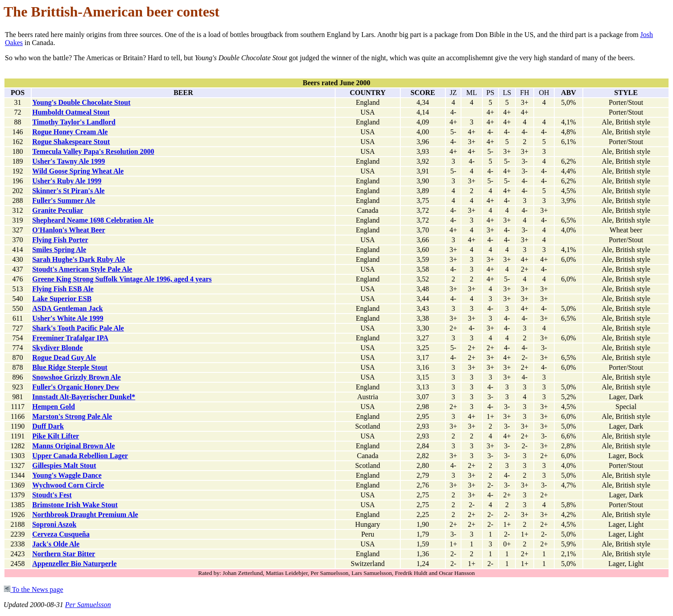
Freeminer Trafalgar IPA (70, 338)
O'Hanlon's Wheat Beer (69, 230)
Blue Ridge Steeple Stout (70, 367)
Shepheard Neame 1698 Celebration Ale (93, 220)
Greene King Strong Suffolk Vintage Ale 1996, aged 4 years (122, 279)
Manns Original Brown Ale (73, 446)
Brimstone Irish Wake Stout (75, 505)
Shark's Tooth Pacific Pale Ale (78, 328)
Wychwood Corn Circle (68, 485)
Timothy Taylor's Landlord (74, 122)
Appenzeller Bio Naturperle (74, 564)
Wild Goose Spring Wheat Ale (78, 171)
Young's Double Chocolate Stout (81, 102)
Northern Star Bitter (64, 554)
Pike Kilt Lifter (56, 436)
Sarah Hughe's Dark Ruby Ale (79, 259)
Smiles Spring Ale (59, 250)
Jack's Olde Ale (56, 544)
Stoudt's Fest (52, 495)
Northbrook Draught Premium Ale (85, 515)
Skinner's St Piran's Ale (68, 191)
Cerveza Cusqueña (61, 534)
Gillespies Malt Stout (64, 465)
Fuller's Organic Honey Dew (76, 387)
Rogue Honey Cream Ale (70, 132)
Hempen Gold (54, 407)
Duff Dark (48, 426)
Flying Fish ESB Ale (63, 289)
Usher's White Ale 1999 (68, 318)
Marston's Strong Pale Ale (72, 416)
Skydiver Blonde (57, 348)
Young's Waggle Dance (67, 475)
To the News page (33, 589)
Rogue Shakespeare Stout (71, 142)
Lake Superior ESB (62, 299)
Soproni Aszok (54, 524)
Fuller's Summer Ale (64, 201)
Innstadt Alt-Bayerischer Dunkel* (84, 397)
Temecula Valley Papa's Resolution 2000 (93, 151)
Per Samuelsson (88, 605)
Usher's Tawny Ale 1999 (69, 161)
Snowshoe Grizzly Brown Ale (76, 377)
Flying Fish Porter (60, 240)
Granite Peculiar (58, 210)
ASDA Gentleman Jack (67, 308)
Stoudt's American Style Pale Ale (82, 269)
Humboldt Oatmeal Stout (71, 112)
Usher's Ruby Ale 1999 (67, 181)
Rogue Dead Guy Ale (64, 358)
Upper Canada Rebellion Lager (80, 456)
